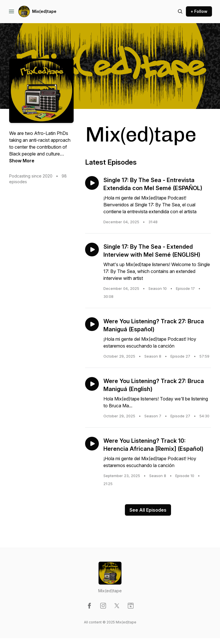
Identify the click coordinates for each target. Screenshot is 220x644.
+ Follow (199, 11)
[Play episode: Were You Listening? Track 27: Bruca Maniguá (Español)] (92, 324)
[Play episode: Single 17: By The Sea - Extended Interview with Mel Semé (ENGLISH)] (92, 250)
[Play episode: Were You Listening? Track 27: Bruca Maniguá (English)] (92, 384)
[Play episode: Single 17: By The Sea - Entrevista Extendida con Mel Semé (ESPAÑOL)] (92, 183)
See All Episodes (148, 510)
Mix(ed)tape (44, 11)
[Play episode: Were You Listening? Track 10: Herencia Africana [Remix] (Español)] (92, 444)
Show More (22, 161)
